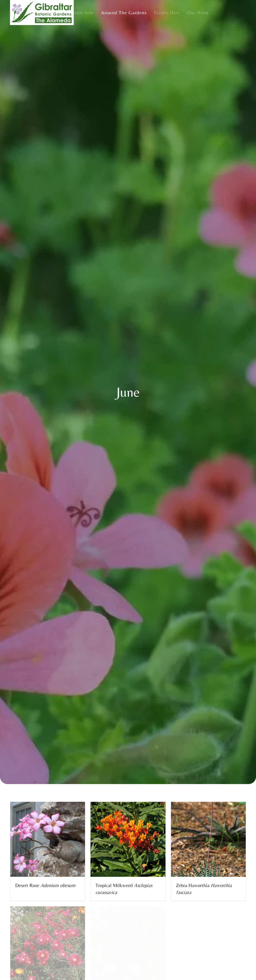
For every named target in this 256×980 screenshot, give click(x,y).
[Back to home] (42, 13)
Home (54, 12)
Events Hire (167, 12)
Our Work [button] (198, 12)
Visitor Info (81, 12)
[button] (48, 839)
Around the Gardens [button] (124, 12)
